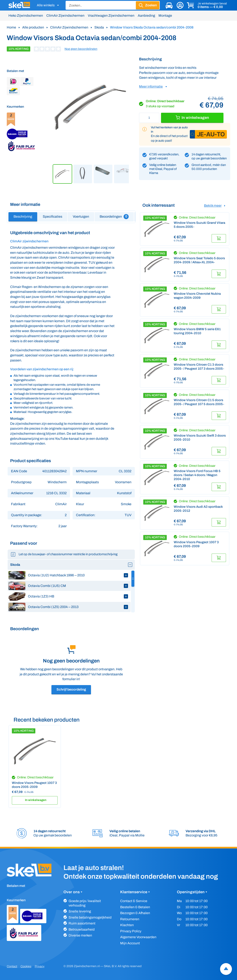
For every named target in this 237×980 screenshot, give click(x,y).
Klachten (127, 925)
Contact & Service (134, 901)
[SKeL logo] (19, 5)
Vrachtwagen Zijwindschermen (111, 16)
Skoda (99, 27)
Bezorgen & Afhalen (135, 913)
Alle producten (33, 27)
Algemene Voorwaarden (138, 937)
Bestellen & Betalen (135, 907)
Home (11, 27)
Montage (165, 16)
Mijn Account (130, 943)
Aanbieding (146, 16)
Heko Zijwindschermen (26, 16)
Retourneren (130, 919)
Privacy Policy (131, 931)
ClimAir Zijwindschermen (65, 16)
